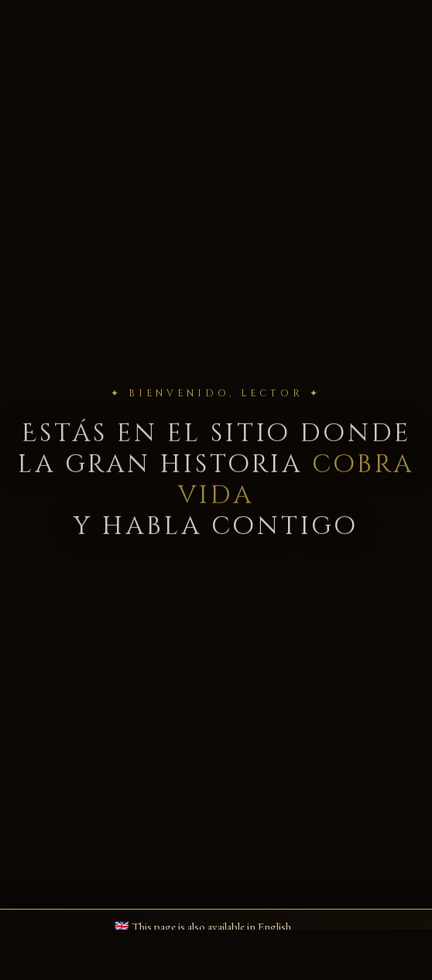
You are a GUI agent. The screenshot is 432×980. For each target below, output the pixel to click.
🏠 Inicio (30, 54)
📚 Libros (78, 54)
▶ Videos (203, 54)
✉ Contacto (257, 54)
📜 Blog (158, 54)
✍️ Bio (119, 54)
